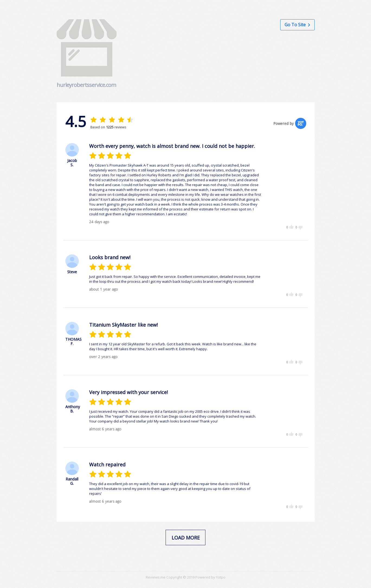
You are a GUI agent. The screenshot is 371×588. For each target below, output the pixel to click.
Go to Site (297, 25)
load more (186, 538)
